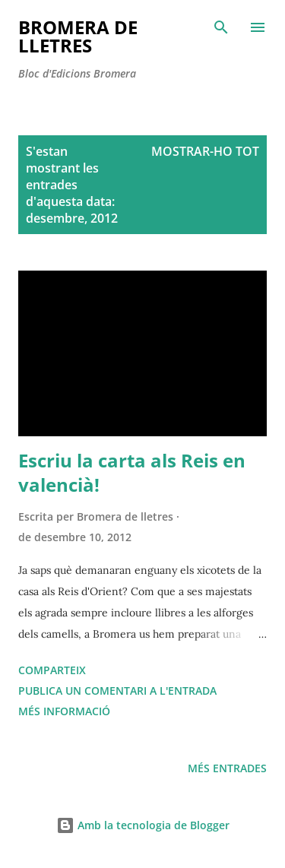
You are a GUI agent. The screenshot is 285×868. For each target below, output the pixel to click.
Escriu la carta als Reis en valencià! (132, 472)
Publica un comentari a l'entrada (117, 691)
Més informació (64, 711)
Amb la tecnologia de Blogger (143, 825)
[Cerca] (221, 27)
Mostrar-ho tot (205, 151)
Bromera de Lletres (78, 36)
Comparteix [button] (52, 670)
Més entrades (227, 768)
